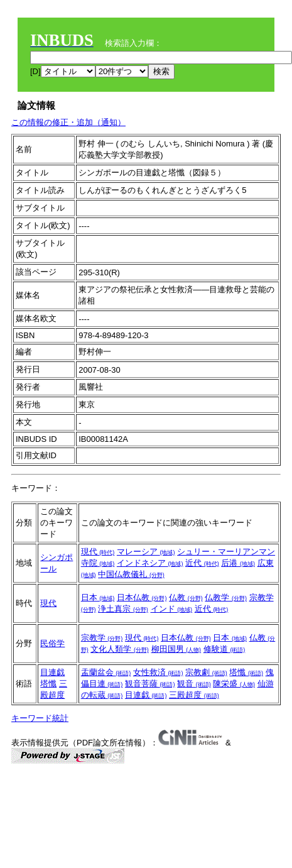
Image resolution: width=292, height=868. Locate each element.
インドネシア (150, 563)
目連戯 (52, 672)
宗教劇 (206, 672)
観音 (194, 684)
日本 (98, 597)
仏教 (186, 597)
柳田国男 (176, 649)
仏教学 (226, 597)
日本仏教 (142, 597)
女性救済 (158, 672)
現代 (98, 552)
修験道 (224, 649)
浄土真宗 (123, 609)
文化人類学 (120, 649)
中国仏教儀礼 (131, 574)
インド (172, 609)
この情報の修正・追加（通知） (68, 122)
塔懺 (48, 684)
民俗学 (52, 643)
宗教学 (102, 638)
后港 (238, 563)
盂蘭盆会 (106, 672)
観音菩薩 (150, 684)
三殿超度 (194, 695)
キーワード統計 (40, 718)
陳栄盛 (234, 684)
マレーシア (146, 552)
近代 (202, 563)
